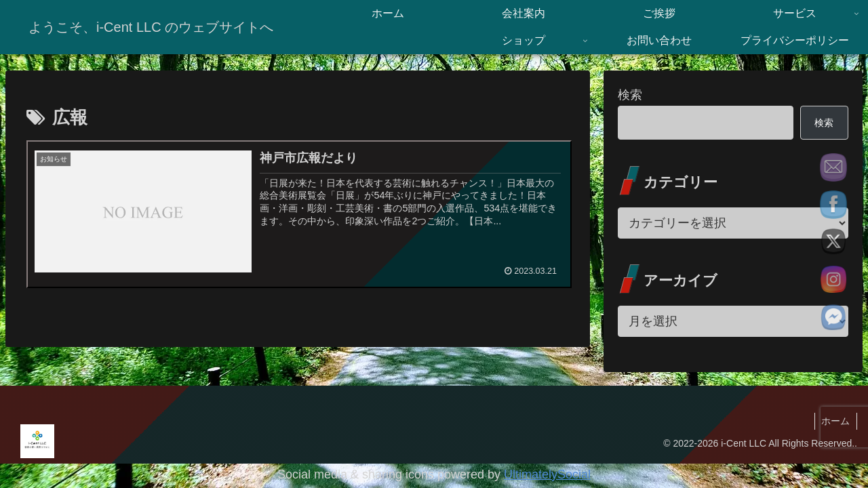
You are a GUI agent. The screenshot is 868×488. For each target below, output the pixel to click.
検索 (630, 95)
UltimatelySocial (547, 474)
